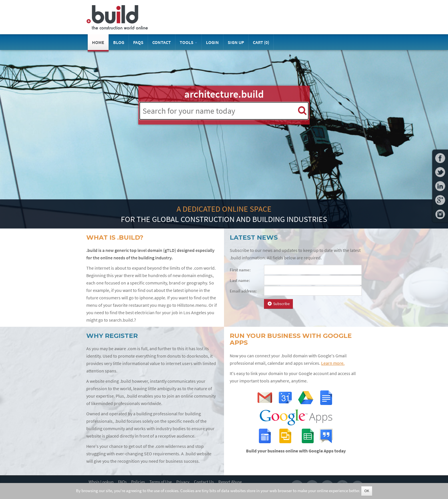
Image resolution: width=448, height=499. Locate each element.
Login (212, 42)
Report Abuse (230, 482)
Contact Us (204, 482)
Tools (188, 42)
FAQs (138, 42)
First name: (240, 270)
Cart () (261, 42)
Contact (162, 42)
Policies (138, 482)
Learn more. (333, 363)
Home (98, 42)
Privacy (183, 482)
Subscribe (278, 304)
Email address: (243, 291)
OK (367, 491)
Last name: (240, 280)
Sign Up (236, 42)
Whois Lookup (101, 482)
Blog (119, 42)
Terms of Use (161, 482)
